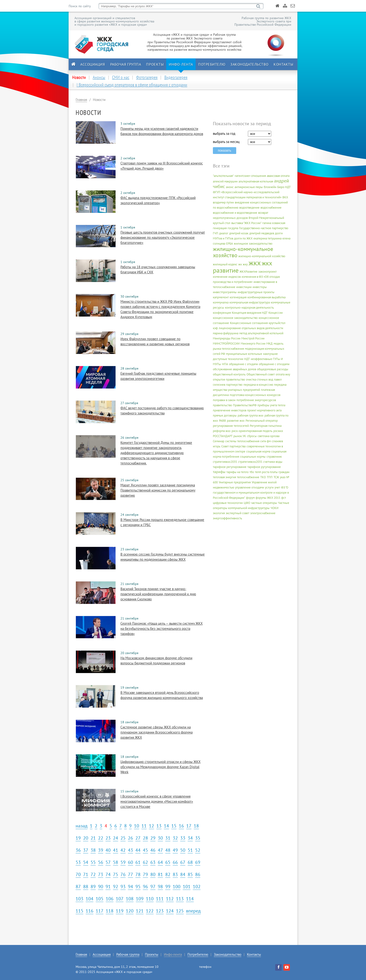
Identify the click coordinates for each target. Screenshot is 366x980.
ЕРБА (230, 244)
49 (175, 850)
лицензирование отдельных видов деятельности (251, 328)
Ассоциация (93, 64)
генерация (220, 228)
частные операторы (264, 503)
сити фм (266, 441)
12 (151, 826)
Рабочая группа (126, 64)
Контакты (283, 64)
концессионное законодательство (235, 318)
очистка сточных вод (260, 380)
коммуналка (221, 302)
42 (123, 850)
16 (181, 826)
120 (130, 911)
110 (150, 899)
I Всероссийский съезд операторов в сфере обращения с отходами (132, 85)
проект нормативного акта (264, 410)
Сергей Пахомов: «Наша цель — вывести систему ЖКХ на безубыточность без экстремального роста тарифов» (162, 629)
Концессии (276, 313)
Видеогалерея (176, 77)
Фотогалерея (147, 77)
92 (116, 887)
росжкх (278, 431)
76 (123, 874)
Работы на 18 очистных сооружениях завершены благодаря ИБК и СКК (158, 269)
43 (130, 850)
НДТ (247, 359)
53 (78, 862)
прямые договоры (225, 415)
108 (130, 899)
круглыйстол (277, 323)
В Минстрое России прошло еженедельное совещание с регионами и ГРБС (162, 522)
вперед (193, 911)
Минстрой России (253, 338)
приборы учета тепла (271, 405)
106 (110, 899)
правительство (222, 405)
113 (180, 899)
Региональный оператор (262, 421)
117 (100, 911)
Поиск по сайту (80, 6)
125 (180, 911)
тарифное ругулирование (264, 467)
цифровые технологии (228, 503)
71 (86, 874)
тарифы (219, 472)
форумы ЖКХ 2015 (268, 498)
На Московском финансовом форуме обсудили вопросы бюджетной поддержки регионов (156, 661)
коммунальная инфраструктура (250, 302)
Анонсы (99, 77)
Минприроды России (227, 338)
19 (78, 838)
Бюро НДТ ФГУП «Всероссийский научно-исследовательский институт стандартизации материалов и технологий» (252, 192)
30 (160, 838)
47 (160, 850)
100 (177, 887)
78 (138, 874)
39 (101, 850)
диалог (224, 233)
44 (138, 850)
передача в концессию (258, 385)
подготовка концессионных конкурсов (255, 395)
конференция (222, 313)
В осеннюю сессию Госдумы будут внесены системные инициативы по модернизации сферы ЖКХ (163, 557)
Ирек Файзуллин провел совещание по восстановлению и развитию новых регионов (155, 341)
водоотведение (249, 208)
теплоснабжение (248, 477)
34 (190, 838)
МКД (269, 344)
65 (168, 862)
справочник (274, 457)
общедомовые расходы (273, 369)
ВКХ (285, 197)
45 (145, 850)
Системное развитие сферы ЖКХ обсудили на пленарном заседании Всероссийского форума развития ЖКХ (157, 732)
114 (190, 899)
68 (190, 862)
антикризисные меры (249, 187)
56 (101, 862)
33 (183, 838)
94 (130, 887)
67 (183, 862)
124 (170, 911)
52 (198, 850)
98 (160, 887)
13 (159, 826)
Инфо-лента (181, 64)
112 (170, 899)
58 (116, 862)
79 (145, 874)
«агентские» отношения (250, 176)
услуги (269, 487)
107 (120, 899)
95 (138, 887)
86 (198, 874)
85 (190, 874)
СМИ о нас (121, 77)
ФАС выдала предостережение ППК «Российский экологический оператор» (158, 200)
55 (93, 862)
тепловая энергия (224, 477)
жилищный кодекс (225, 264)
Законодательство (249, 64)
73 (101, 874)
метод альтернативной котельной (261, 333)
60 (130, 862)
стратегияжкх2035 (225, 462)
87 (78, 887)
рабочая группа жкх (251, 415)
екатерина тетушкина (267, 238)
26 (130, 838)
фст (284, 498)
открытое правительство (229, 380)
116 (90, 911)
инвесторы (260, 287)
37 (86, 850)
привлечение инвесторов (230, 410)
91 (108, 887)
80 (153, 874)
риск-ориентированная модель (252, 431)
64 (160, 862)
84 (183, 874)
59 (123, 862)
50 (183, 850)
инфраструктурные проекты (256, 292)
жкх (255, 263)
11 (144, 826)
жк (240, 264)
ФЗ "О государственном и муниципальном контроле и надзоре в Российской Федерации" (251, 493)
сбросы (252, 436)
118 (110, 911)
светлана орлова (269, 436)
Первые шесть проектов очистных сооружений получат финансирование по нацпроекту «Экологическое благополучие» (163, 237)
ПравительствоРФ (245, 405)
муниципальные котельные (244, 354)
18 (196, 826)
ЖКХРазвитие (248, 272)
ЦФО (247, 503)
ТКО (263, 477)
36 (78, 850)
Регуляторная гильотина (266, 426)
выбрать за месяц (226, 142)
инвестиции (244, 287)
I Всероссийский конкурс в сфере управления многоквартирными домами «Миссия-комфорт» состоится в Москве (157, 801)
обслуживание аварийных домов (234, 369)
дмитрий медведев (262, 233)
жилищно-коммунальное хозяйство (243, 252)
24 (116, 838)
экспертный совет (238, 513)
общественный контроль (229, 374)
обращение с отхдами (243, 364)
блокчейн (270, 187)
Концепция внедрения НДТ (250, 313)
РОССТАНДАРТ (223, 436)
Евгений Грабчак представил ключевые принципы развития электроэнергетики (158, 376)
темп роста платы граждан (272, 472)
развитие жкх (236, 421)
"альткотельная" (223, 176)
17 (189, 826)
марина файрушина (226, 333)
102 (197, 887)
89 (93, 887)
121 (140, 911)
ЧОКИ (274, 508)
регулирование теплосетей (231, 426)
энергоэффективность (227, 518)
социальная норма (258, 451)
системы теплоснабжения (242, 441)
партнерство (234, 385)
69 (198, 862)
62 (145, 862)
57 (108, 862)
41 (116, 850)
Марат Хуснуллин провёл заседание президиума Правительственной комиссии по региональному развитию (158, 490)
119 (120, 911)
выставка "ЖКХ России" (246, 223)
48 (168, 850)
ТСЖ (276, 477)
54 (86, 862)
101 (187, 887)
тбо (252, 472)
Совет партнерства (233, 446)
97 (153, 887)
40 (108, 850)
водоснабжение (271, 208)
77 (130, 874)
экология (219, 513)
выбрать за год (224, 134)
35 (198, 838)
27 (138, 838)
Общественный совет (261, 374)
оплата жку (283, 374)
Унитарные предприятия (235, 482)
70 (78, 874)
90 (101, 887)
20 (86, 838)
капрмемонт (221, 297)
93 (123, 887)
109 (140, 899)
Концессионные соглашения (249, 323)
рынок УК (240, 436)
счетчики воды (273, 462)
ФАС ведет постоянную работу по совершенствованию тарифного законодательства (162, 411)
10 (137, 826)
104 (90, 899)
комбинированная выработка (266, 297)
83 (175, 874)
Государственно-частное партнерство (264, 228)
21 (93, 838)
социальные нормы (253, 457)
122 (150, 911)
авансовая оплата (278, 176)
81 (160, 874)
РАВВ (222, 421)
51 (190, 850)
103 (79, 899)
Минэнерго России (253, 344)
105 (100, 899)
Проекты (155, 64)
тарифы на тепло (238, 472)
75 (116, 874)
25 (123, 838)
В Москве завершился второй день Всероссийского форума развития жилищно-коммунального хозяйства (162, 695)
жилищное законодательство (253, 244)
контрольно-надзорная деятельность (249, 308)
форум (250, 498)
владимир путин (223, 202)
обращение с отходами (274, 364)
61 (138, 862)
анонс (230, 187)
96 (145, 887)
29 (153, 838)
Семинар (219, 441)
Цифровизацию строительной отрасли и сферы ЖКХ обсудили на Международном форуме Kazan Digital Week (160, 767)
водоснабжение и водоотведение (235, 213)
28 (145, 838)
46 (153, 850)
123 (160, 911)
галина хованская (274, 223)
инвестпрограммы (225, 292)
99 (168, 887)
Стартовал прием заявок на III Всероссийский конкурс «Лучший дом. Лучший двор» (162, 166)
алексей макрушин (225, 181)
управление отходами (250, 487)
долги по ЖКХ (243, 238)
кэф (215, 328)
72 (93, 874)
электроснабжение (263, 513)
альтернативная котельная (256, 181)
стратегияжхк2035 (250, 462)
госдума (233, 228)
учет (277, 487)
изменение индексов (227, 277)
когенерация (238, 297)
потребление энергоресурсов (256, 400)
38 (93, 850)
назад (82, 826)
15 (174, 826)
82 (168, 874)
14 (166, 826)
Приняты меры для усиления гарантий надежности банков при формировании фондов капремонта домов (162, 131)
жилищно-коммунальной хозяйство (262, 256)
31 (168, 838)
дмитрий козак (239, 233)
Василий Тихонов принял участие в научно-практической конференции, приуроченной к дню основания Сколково (158, 594)
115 (79, 911)
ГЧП (216, 233)
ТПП (270, 477)
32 (175, 838)
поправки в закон (224, 400)
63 (153, 862)
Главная (81, 100)
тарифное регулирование (230, 467)
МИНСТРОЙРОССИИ (226, 344)
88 (86, 887)
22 (101, 838)
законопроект (267, 272)
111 (160, 899)
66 (175, 862)
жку (245, 264)
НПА (225, 364)
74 (108, 874)
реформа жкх (222, 431)
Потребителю (212, 64)
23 (108, 838)
